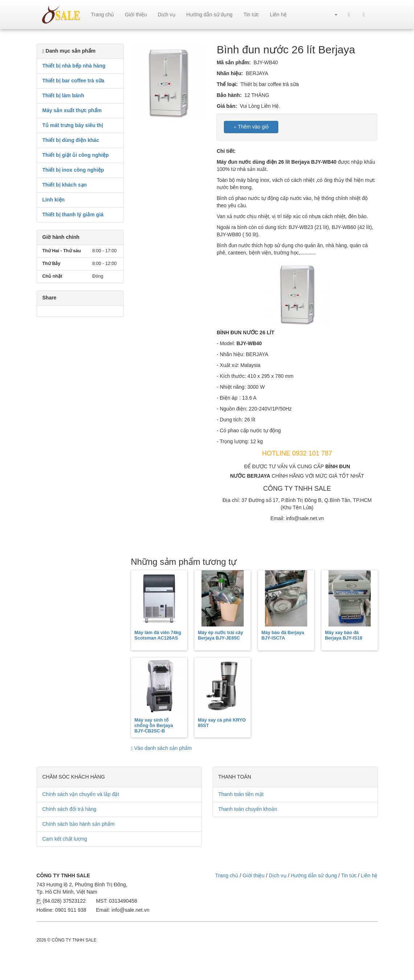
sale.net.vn (61, 15)
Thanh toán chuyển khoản (248, 809)
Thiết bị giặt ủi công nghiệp (76, 155)
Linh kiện (54, 200)
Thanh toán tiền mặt (241, 794)
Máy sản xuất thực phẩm (72, 110)
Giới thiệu (136, 15)
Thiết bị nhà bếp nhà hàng (74, 66)
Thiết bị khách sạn (65, 185)
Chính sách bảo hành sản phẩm (79, 824)
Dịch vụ (167, 15)
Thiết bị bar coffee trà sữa (73, 81)
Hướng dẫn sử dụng (210, 15)
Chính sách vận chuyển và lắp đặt (81, 794)
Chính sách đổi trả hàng (69, 809)
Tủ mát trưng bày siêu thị (73, 125)
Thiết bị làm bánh (63, 95)
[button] (332, 15)
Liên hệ (278, 15)
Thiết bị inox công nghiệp (73, 170)
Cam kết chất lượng (65, 839)
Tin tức (251, 15)
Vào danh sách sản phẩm (161, 748)
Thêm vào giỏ (251, 127)
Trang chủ (103, 15)
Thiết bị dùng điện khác (71, 140)
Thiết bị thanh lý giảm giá (73, 215)
